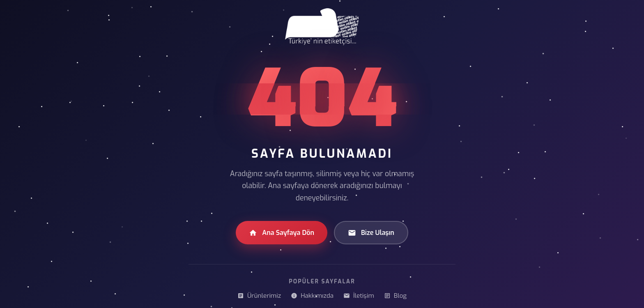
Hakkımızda (312, 296)
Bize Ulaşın (371, 233)
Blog (395, 296)
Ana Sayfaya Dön (282, 233)
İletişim (359, 296)
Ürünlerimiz (259, 296)
